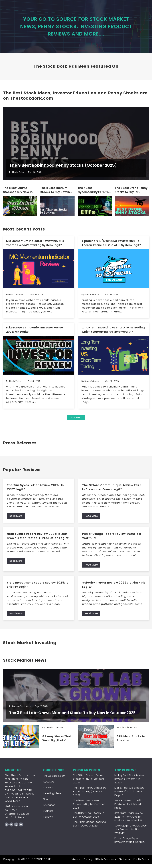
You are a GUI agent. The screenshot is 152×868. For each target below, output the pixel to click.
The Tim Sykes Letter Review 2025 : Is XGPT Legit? (35, 490)
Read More (16, 519)
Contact (48, 792)
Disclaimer (125, 863)
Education (49, 809)
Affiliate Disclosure (105, 863)
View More (76, 420)
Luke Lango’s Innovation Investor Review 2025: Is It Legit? (35, 332)
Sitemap (76, 863)
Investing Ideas (52, 797)
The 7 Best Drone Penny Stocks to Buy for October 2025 (131, 194)
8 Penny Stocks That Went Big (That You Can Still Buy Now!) (57, 743)
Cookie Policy (141, 863)
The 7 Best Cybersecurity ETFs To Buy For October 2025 (93, 194)
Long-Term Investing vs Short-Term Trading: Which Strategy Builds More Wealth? (113, 332)
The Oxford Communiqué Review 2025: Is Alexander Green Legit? (112, 490)
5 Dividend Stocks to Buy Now (131, 743)
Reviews (48, 821)
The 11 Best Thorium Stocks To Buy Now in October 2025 (55, 194)
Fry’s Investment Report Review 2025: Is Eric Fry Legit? (38, 588)
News (46, 803)
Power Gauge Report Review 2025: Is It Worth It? (112, 539)
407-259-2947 (14, 822)
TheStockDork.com (54, 780)
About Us (49, 786)
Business (48, 815)
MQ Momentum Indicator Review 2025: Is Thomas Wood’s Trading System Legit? (35, 246)
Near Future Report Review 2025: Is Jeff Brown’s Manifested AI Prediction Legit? (38, 539)
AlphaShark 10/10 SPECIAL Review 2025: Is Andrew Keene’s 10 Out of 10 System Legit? (111, 246)
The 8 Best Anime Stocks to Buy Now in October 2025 (18, 194)
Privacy (88, 863)
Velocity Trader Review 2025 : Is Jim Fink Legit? (114, 588)
